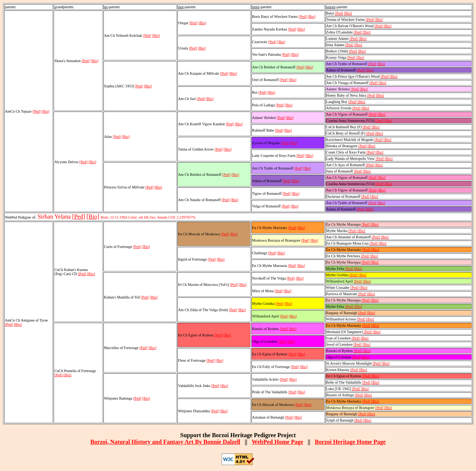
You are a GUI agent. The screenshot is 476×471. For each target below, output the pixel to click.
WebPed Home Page (278, 442)
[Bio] (46, 111)
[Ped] (36, 111)
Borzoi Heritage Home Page (350, 442)
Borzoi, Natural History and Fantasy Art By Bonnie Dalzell (165, 442)
